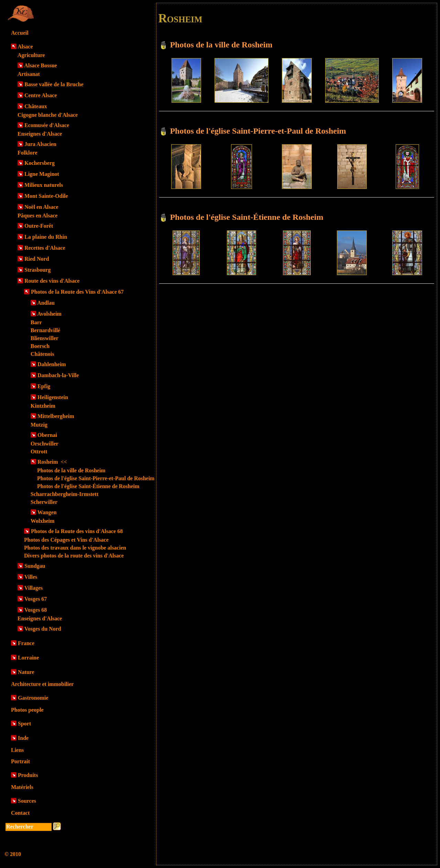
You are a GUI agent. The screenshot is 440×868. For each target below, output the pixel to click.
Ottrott (39, 452)
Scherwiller (44, 502)
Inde (23, 738)
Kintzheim (43, 406)
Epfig (44, 386)
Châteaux (36, 106)
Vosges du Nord (43, 629)
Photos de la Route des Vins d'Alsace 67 (77, 292)
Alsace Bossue (41, 65)
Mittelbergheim (56, 416)
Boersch (40, 346)
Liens (17, 750)
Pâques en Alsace (37, 216)
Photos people (27, 710)
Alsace (25, 47)
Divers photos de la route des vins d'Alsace (74, 556)
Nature (26, 672)
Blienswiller (45, 338)
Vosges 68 (36, 610)
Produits (28, 775)
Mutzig (39, 425)
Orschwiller (45, 444)
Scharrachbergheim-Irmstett (64, 494)
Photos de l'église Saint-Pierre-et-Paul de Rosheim (96, 478)
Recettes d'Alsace (45, 248)
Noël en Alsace (41, 207)
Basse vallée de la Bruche (54, 84)
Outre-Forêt (39, 226)
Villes (31, 577)
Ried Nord (37, 259)
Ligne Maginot (42, 174)
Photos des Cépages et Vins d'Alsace (66, 540)
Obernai (47, 435)
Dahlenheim (52, 364)
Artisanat (29, 74)
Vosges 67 (36, 599)
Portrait (20, 761)
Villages (34, 588)
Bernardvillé (45, 330)
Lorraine (28, 658)
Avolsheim (49, 314)
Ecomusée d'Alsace (47, 125)
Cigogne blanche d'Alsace (48, 115)
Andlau (46, 303)
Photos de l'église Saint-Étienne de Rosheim (88, 486)
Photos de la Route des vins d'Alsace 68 (77, 531)
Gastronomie (33, 698)
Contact (20, 813)
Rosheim (52, 462)
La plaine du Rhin (46, 237)
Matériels (22, 787)
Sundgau (35, 566)
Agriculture (31, 55)
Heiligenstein (53, 397)
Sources (27, 801)
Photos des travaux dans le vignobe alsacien (75, 548)
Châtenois (42, 354)
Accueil (20, 33)
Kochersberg (40, 163)
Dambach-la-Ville (58, 375)
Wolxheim (42, 521)
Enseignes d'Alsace (40, 134)
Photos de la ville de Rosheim (71, 470)
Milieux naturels (44, 185)
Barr (36, 322)
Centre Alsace (41, 95)
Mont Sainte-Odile (46, 196)
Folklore (27, 153)
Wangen (47, 512)
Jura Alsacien (40, 144)
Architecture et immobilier (42, 684)
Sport (24, 724)
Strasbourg (37, 270)
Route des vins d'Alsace (52, 281)
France (26, 643)
